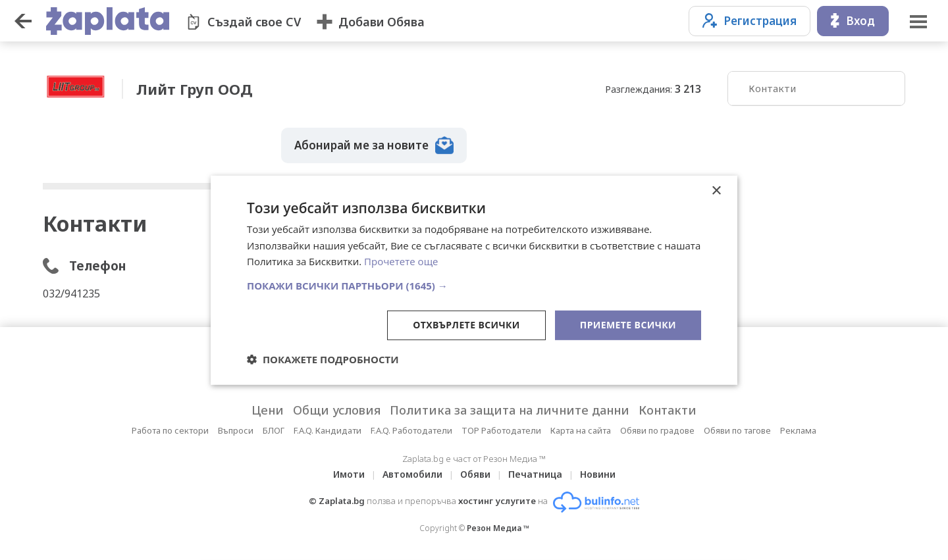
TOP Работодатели (501, 430)
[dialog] (474, 280)
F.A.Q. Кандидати (328, 430)
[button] (474, 286)
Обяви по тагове (737, 430)
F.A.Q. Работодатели (411, 430)
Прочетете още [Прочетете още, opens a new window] (401, 261)
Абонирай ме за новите (374, 145)
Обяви (475, 474)
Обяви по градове (657, 430)
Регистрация (750, 21)
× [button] (716, 191)
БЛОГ (274, 430)
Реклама (798, 430)
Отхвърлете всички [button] (466, 325)
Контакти (772, 88)
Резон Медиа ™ (498, 528)
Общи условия (337, 410)
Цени (268, 410)
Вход (853, 21)
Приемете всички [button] (628, 325)
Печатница (535, 474)
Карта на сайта (581, 430)
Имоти (349, 474)
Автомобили (412, 474)
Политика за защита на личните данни (510, 410)
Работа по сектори (170, 430)
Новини (598, 474)
